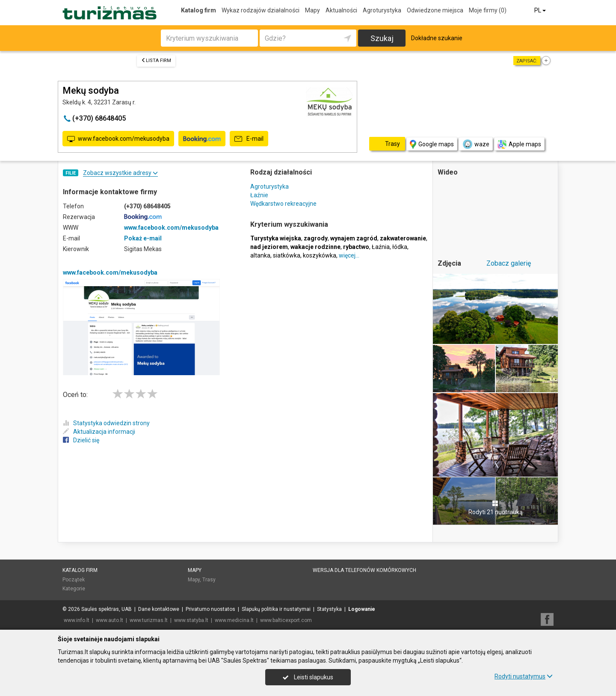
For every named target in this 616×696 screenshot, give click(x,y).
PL (541, 10)
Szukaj (382, 38)
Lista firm (156, 61)
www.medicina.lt (234, 620)
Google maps (432, 144)
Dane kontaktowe (159, 609)
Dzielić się (81, 440)
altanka (260, 255)
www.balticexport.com (286, 620)
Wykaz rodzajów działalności (261, 10)
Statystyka (329, 609)
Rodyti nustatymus (524, 676)
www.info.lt (77, 620)
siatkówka (287, 255)
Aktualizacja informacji (99, 432)
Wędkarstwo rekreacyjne (283, 204)
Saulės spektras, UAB (107, 609)
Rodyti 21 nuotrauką (496, 508)
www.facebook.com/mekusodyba (118, 139)
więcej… (349, 255)
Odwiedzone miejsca (435, 10)
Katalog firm (198, 10)
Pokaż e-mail (143, 238)
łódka (400, 247)
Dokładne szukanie (437, 38)
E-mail (249, 139)
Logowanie (362, 609)
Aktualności (341, 10)
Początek (74, 580)
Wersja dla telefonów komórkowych (364, 570)
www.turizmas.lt (149, 620)
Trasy (209, 580)
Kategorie (74, 589)
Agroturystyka (382, 10)
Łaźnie (259, 195)
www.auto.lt (110, 620)
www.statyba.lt (191, 620)
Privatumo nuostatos (210, 609)
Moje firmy (488, 10)
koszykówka (320, 255)
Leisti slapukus (308, 677)
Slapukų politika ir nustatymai (276, 609)
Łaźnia (381, 247)
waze (476, 144)
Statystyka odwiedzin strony (106, 423)
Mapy (312, 10)
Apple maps (519, 144)
